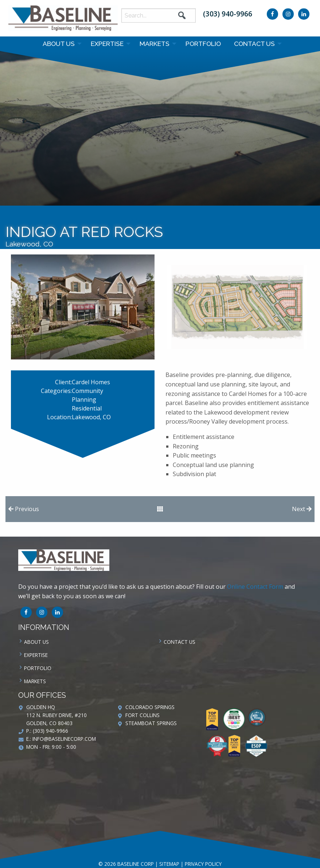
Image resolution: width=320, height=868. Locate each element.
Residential (87, 408)
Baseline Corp (63, 18)
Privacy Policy (203, 864)
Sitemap (169, 864)
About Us (59, 44)
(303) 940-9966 (228, 14)
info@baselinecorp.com (64, 739)
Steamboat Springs (151, 723)
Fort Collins (143, 715)
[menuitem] (60, 44)
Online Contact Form (255, 587)
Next (302, 509)
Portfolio (203, 44)
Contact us (254, 44)
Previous (24, 509)
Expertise (107, 44)
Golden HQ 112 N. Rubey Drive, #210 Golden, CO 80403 (56, 715)
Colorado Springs (150, 707)
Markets (155, 44)
